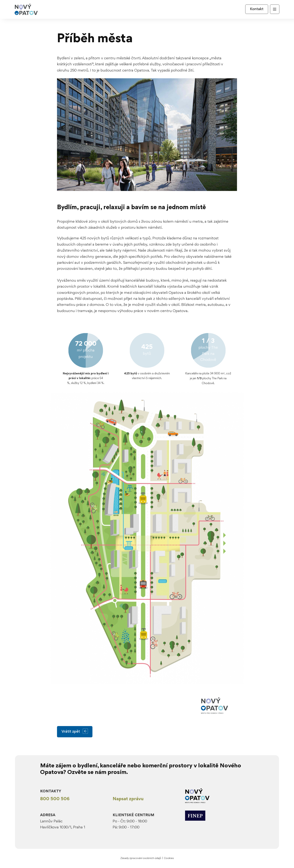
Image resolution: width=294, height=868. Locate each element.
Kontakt (257, 9)
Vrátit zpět (75, 732)
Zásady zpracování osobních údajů (141, 858)
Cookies (169, 858)
